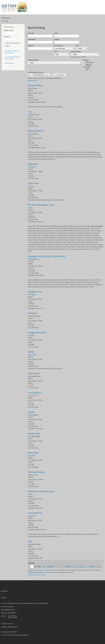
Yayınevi (31, 46)
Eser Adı (31, 33)
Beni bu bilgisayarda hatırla (13, 43)
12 (74, 567)
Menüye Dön (5, 591)
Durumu (86, 60)
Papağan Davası (35, 292)
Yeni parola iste (10, 63)
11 (71, 567)
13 (77, 567)
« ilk (44, 567)
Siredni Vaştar (34, 433)
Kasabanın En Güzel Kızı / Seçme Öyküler (47, 256)
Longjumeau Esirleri (37, 333)
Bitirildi (88, 67)
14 (81, 567)
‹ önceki (50, 567)
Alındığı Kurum (33, 60)
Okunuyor (89, 65)
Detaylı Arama (32, 81)
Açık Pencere (34, 373)
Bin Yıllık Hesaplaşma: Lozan (41, 205)
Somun (31, 352)
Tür (56, 52)
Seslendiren (32, 39)
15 (84, 567)
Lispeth (31, 412)
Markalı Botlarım (35, 131)
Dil (77, 46)
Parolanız (7, 37)
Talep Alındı (89, 62)
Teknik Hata (33, 183)
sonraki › (92, 567)
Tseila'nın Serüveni (36, 472)
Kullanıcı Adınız (9, 30)
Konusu (57, 39)
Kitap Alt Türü (76, 52)
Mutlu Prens (33, 453)
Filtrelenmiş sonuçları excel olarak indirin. (41, 570)
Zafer (30, 541)
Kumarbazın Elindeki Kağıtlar (41, 491)
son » (99, 567)
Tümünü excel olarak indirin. (37, 575)
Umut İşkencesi (35, 393)
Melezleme (33, 164)
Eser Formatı (59, 46)
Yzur (30, 112)
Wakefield (32, 313)
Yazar (56, 33)
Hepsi (87, 69)
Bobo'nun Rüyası (35, 85)
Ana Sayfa (5, 21)
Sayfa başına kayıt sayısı (35, 72)
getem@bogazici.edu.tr (8, 610)
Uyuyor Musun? (35, 513)
